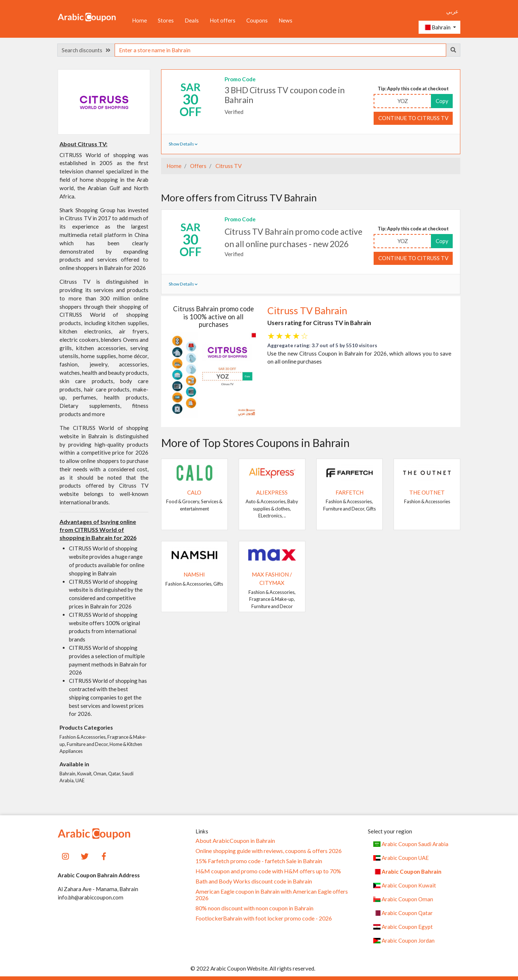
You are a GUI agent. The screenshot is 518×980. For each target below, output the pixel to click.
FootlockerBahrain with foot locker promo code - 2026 (264, 918)
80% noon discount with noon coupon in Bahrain (254, 908)
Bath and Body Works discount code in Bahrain (254, 881)
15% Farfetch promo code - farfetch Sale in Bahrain (259, 861)
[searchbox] (280, 50)
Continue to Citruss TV (413, 118)
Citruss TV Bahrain (307, 311)
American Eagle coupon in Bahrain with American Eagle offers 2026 (272, 895)
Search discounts (86, 50)
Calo (194, 492)
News (285, 20)
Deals (192, 20)
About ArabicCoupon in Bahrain (235, 841)
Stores (166, 20)
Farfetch (350, 492)
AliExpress (272, 492)
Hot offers (223, 20)
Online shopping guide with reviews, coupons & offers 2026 (269, 851)
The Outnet (427, 492)
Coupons (257, 20)
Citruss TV (228, 166)
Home (139, 20)
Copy (442, 101)
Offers (198, 166)
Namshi (194, 574)
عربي (452, 11)
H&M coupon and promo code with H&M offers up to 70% (268, 871)
